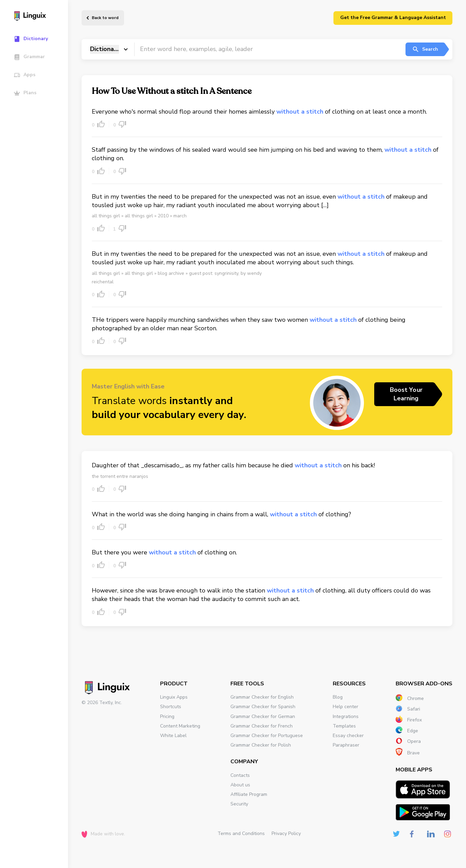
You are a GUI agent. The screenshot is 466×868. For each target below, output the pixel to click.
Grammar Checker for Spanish (263, 707)
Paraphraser (346, 745)
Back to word (105, 18)
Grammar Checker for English (262, 697)
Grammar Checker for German (263, 716)
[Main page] (37, 17)
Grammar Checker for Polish (261, 745)
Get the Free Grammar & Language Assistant (393, 18)
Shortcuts (171, 707)
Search (425, 49)
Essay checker (348, 736)
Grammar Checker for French (262, 726)
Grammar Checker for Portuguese (267, 736)
